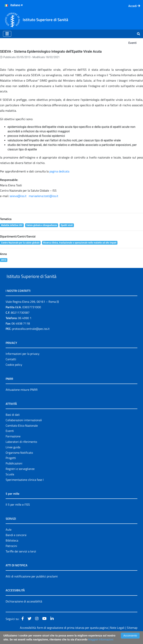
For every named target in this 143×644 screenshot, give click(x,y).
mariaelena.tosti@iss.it (44, 196)
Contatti (11, 368)
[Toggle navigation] (7, 34)
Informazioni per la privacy (23, 363)
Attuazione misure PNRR (22, 398)
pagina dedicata (59, 171)
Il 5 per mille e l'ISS (18, 513)
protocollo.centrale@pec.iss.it (31, 338)
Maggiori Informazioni (101, 639)
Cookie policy (14, 373)
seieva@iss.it (18, 196)
